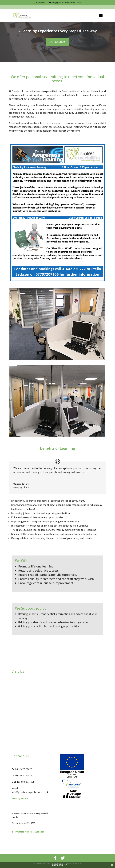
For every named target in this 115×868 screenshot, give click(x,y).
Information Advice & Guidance (28, 832)
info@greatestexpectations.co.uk (30, 792)
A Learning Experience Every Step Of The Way (58, 31)
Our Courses (57, 42)
